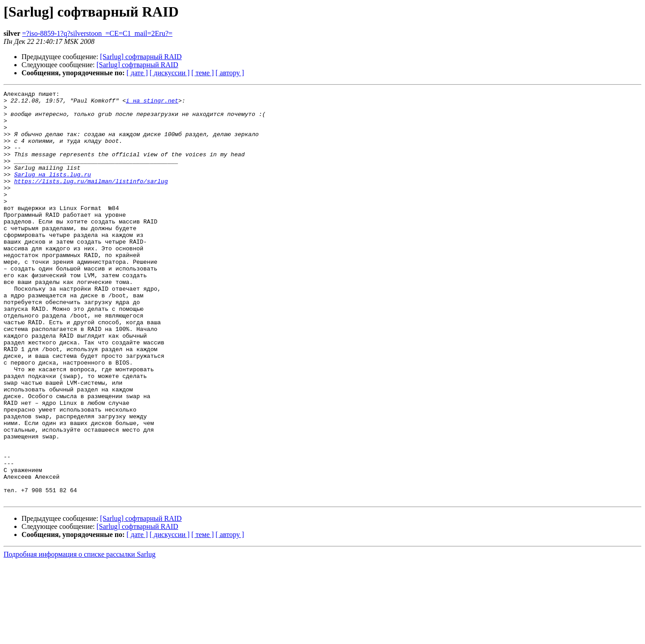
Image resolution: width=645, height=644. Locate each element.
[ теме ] (202, 73)
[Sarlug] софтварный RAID (141, 57)
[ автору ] (230, 73)
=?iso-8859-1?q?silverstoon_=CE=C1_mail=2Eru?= (97, 33)
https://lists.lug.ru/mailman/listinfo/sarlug (91, 200)
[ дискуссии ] (170, 73)
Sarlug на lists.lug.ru (52, 192)
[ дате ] (137, 73)
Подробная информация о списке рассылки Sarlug (80, 636)
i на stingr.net (152, 103)
